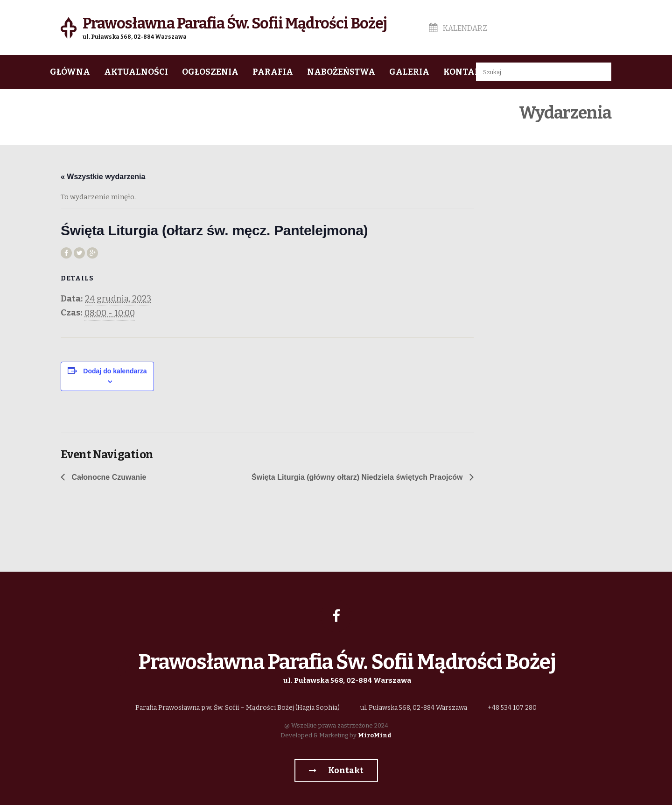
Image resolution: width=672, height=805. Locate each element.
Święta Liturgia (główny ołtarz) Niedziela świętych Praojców (358, 477)
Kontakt (465, 72)
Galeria (409, 72)
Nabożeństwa (341, 72)
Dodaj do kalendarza (115, 371)
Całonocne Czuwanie (108, 477)
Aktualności (136, 72)
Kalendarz (458, 28)
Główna (70, 72)
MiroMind (375, 735)
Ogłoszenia (210, 72)
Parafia (273, 72)
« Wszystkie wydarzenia (103, 177)
